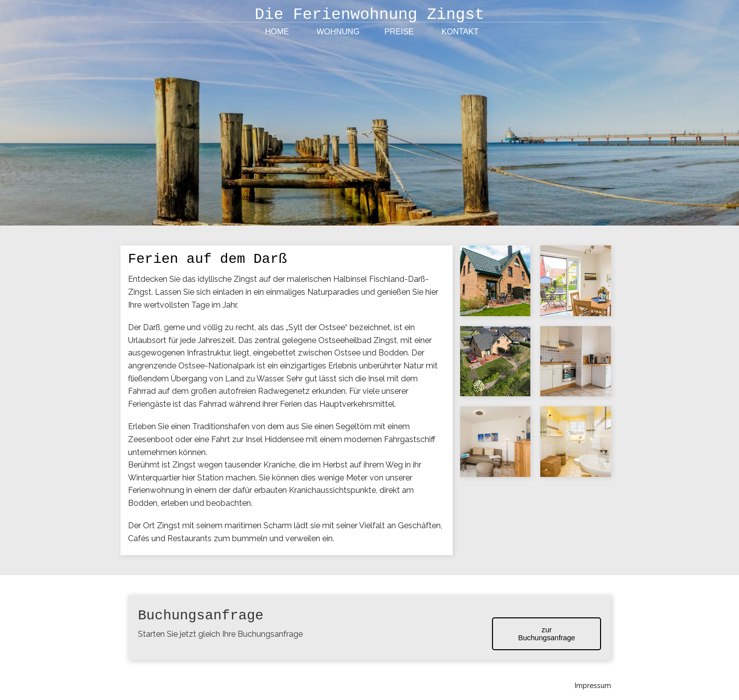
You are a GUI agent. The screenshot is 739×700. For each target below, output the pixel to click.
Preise (399, 32)
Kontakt (460, 32)
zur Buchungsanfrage (547, 634)
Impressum (593, 686)
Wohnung (338, 32)
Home (277, 32)
